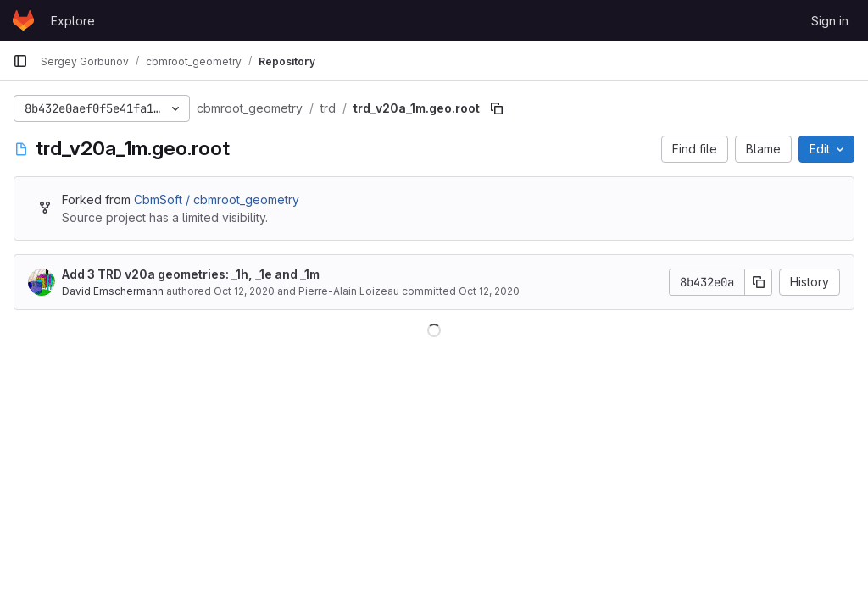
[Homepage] (23, 20)
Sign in (830, 21)
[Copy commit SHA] (759, 282)
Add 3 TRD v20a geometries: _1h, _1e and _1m (191, 274)
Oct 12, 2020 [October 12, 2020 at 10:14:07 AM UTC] (244, 291)
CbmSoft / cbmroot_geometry (217, 200)
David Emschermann (113, 291)
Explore (73, 21)
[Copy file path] (497, 108)
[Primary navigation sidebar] (20, 61)
